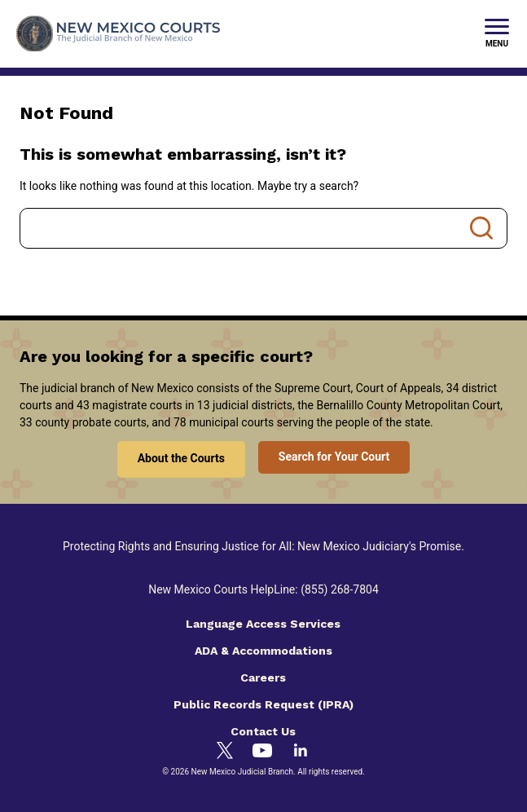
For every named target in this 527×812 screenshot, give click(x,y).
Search (481, 228)
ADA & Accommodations (263, 651)
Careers (263, 677)
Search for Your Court (334, 457)
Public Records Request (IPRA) (263, 704)
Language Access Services (263, 624)
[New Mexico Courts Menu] (497, 34)
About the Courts (181, 458)
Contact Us (263, 731)
